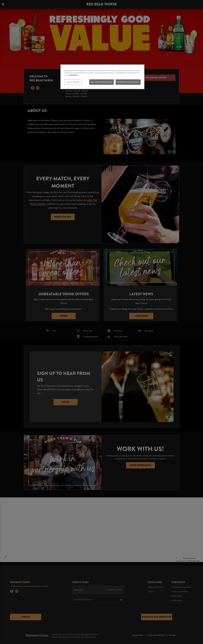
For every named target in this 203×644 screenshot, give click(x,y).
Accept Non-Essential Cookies (128, 82)
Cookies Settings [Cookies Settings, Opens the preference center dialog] (73, 82)
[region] (102, 77)
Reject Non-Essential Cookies (102, 82)
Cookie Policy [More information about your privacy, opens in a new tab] (73, 75)
